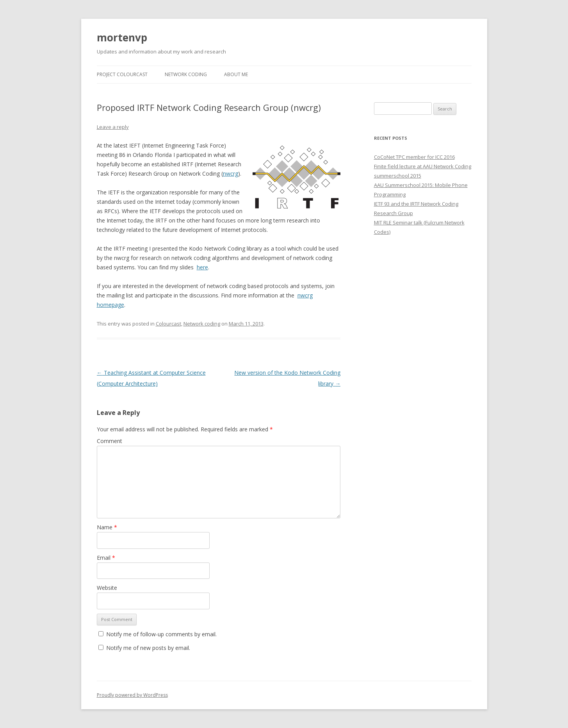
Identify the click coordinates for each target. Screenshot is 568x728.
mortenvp (122, 37)
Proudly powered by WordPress (132, 695)
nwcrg (231, 174)
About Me (236, 74)
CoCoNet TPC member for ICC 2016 (414, 157)
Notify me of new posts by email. (148, 648)
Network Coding (186, 74)
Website (107, 588)
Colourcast (168, 324)
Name (107, 527)
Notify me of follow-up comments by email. (161, 634)
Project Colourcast (122, 74)
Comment (110, 441)
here (202, 267)
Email (106, 558)
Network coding (202, 324)
